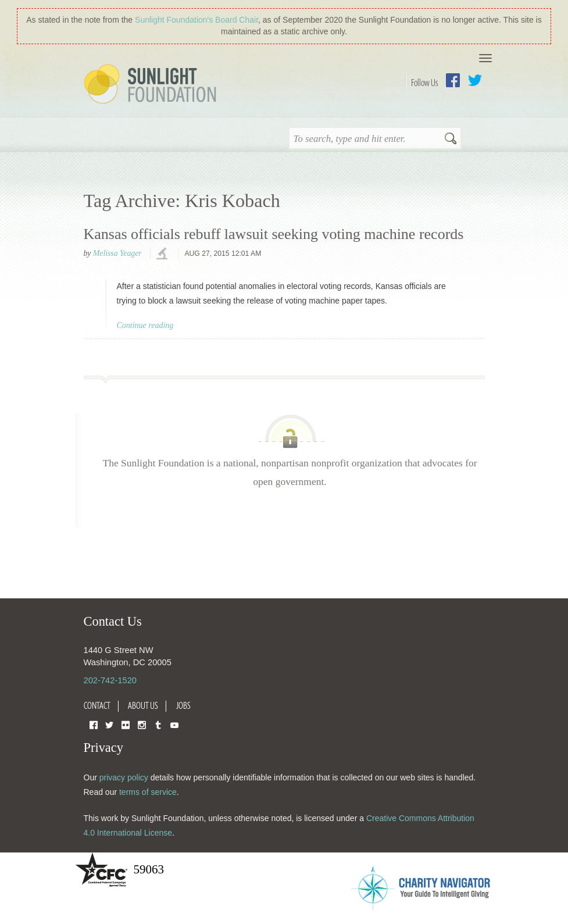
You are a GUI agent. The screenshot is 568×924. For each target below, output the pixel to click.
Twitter (475, 80)
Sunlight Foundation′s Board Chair (197, 20)
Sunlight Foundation (152, 85)
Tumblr (158, 724)
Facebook (453, 80)
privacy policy (124, 777)
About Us (143, 705)
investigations (163, 254)
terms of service (148, 792)
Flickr (126, 724)
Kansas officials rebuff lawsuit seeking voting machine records (274, 234)
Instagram (142, 724)
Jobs (183, 705)
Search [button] (451, 140)
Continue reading (145, 325)
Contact (97, 705)
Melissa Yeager (117, 253)
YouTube (174, 724)
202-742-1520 (110, 680)
